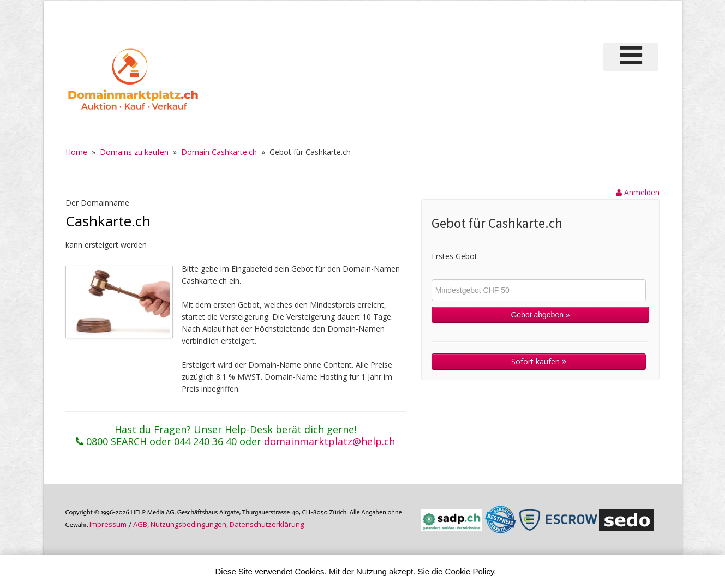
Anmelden (638, 192)
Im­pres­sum (108, 524)
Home (76, 152)
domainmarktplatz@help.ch (329, 441)
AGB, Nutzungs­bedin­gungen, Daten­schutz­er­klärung (218, 524)
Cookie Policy (470, 571)
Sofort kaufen (539, 361)
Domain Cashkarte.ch (219, 152)
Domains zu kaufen (134, 152)
